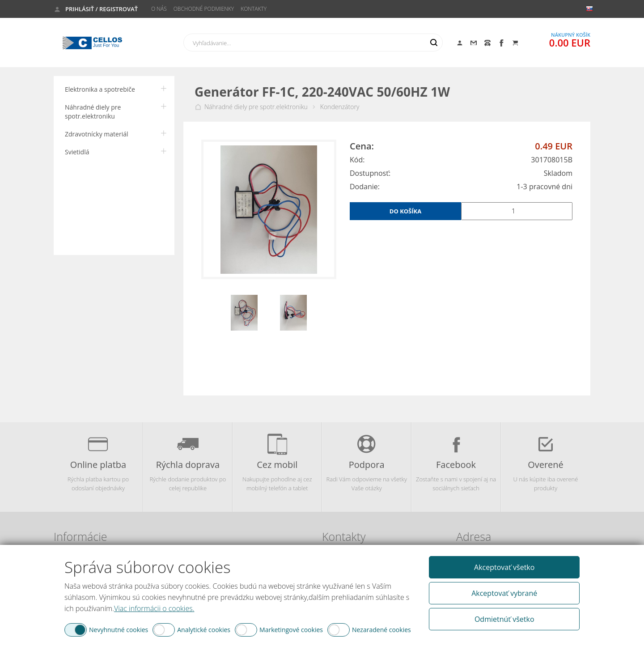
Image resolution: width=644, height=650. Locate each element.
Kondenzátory (340, 107)
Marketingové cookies (291, 630)
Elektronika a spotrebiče (100, 89)
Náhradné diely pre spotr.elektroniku (93, 112)
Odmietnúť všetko (504, 619)
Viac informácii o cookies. (154, 608)
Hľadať (434, 42)
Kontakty (254, 9)
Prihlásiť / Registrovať (102, 9)
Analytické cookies (204, 630)
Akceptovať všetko (504, 567)
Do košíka (405, 211)
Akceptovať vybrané (504, 593)
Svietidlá (77, 152)
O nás (159, 9)
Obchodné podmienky (204, 9)
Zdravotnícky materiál (96, 134)
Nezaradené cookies (381, 630)
